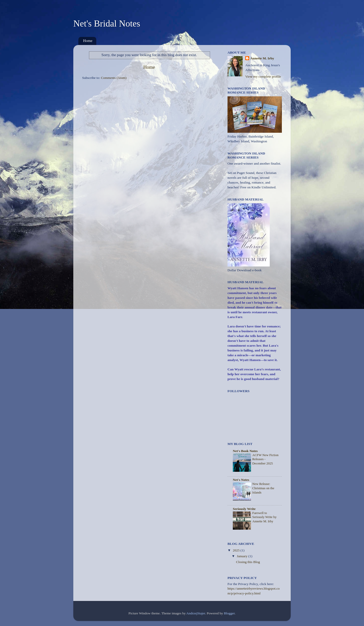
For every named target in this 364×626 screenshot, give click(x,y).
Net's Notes (241, 480)
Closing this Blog (248, 562)
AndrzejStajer (196, 613)
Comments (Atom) (114, 78)
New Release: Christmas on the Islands (263, 488)
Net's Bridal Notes (107, 24)
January (243, 556)
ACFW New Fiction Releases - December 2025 (265, 459)
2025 (237, 550)
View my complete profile (263, 76)
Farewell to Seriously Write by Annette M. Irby (264, 517)
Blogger (229, 613)
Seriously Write (244, 509)
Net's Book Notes (245, 451)
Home (88, 41)
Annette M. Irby (262, 58)
